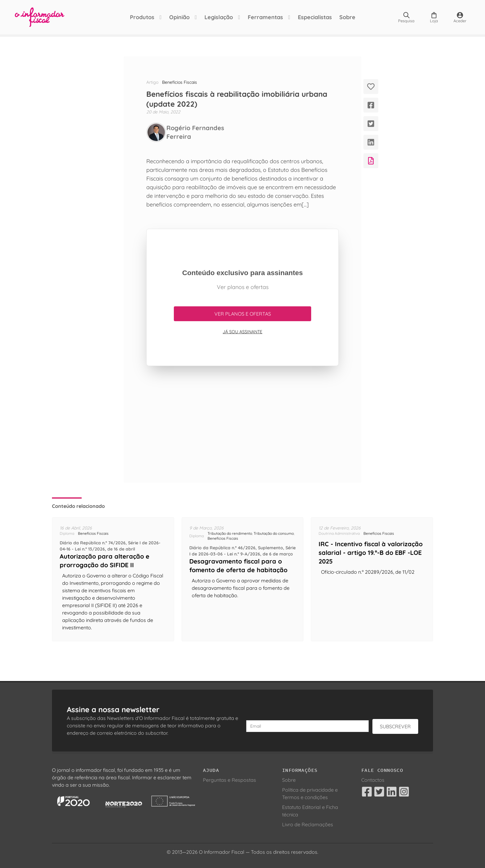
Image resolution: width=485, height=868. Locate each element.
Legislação (219, 17)
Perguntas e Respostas (230, 780)
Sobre (347, 17)
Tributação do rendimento (230, 533)
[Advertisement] (242, 424)
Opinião (179, 17)
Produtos (142, 17)
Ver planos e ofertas (243, 314)
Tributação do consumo (274, 533)
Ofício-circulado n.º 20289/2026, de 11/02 (368, 572)
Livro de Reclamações (308, 824)
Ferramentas (265, 17)
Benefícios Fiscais (180, 82)
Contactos (373, 780)
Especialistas (315, 17)
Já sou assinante (242, 332)
